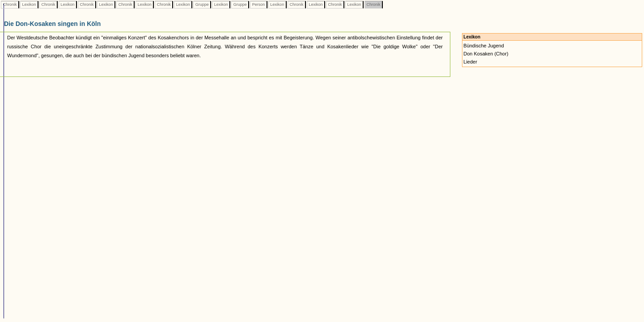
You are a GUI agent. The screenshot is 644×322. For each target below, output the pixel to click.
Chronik (10, 4)
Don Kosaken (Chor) (486, 54)
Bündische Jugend (484, 46)
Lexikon (29, 4)
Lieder (470, 62)
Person (258, 4)
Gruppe (202, 4)
